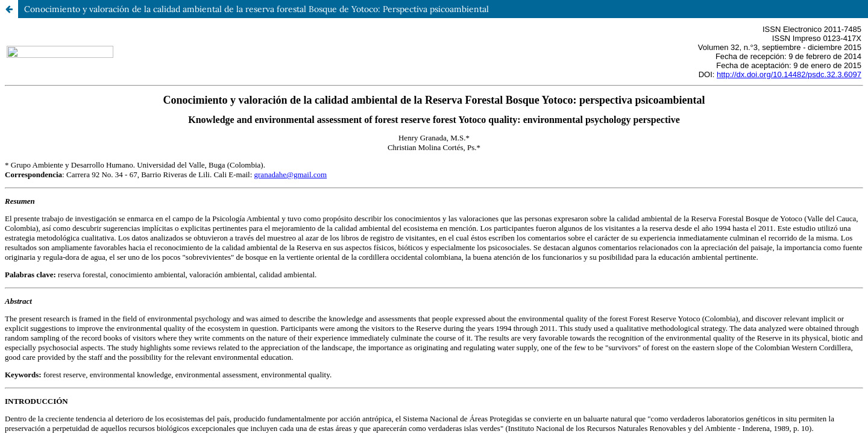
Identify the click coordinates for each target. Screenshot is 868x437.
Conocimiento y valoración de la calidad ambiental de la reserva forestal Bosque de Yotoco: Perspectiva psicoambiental (256, 9)
